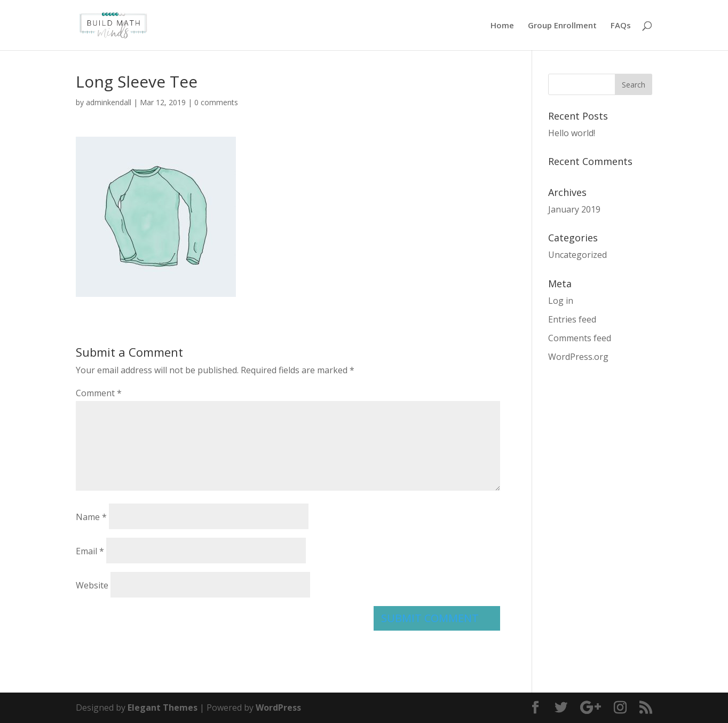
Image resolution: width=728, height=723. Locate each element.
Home (502, 26)
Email (90, 551)
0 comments (216, 102)
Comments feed (580, 338)
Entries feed (572, 319)
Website (92, 585)
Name (91, 517)
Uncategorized (577, 255)
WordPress (278, 708)
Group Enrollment (562, 26)
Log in (561, 301)
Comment (99, 393)
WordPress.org (578, 357)
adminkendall (109, 102)
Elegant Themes (163, 708)
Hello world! (572, 133)
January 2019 (574, 209)
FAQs (621, 26)
